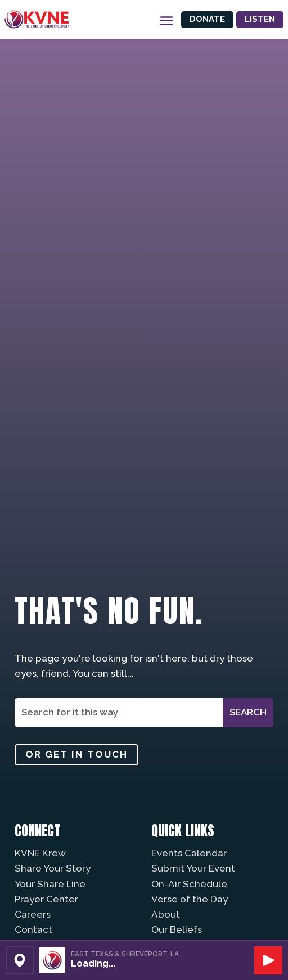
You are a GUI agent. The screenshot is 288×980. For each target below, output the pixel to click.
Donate (207, 19)
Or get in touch (76, 754)
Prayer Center (46, 899)
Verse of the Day (190, 899)
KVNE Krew (40, 853)
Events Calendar (189, 853)
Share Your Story (53, 868)
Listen (260, 19)
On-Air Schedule (189, 884)
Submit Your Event (193, 868)
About (166, 914)
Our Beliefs (177, 929)
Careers (33, 914)
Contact (33, 929)
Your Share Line (50, 884)
